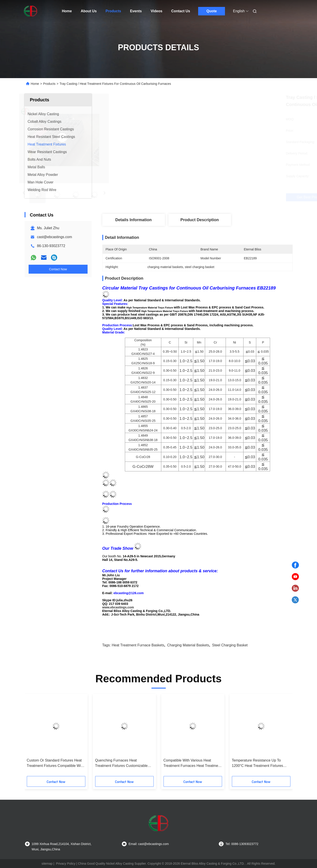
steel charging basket (230, 645)
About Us (89, 11)
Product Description (199, 220)
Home (67, 11)
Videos (156, 11)
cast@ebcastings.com (55, 237)
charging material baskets (188, 645)
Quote (212, 11)
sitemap (47, 864)
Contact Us (181, 11)
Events (136, 11)
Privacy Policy (66, 864)
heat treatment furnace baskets (138, 645)
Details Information (133, 220)
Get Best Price (221, 197)
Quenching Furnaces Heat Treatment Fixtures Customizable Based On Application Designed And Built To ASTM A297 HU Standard (124, 763)
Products (113, 11)
